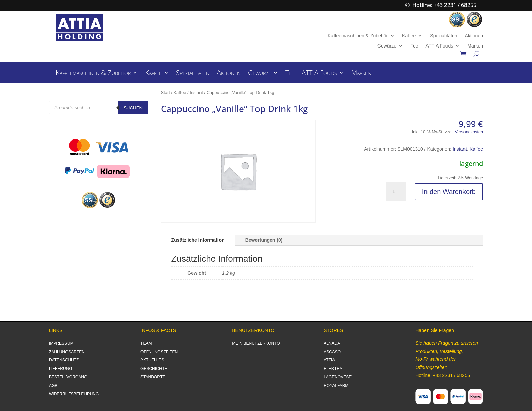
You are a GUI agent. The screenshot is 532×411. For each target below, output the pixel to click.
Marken (475, 46)
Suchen (133, 108)
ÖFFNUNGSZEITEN (159, 352)
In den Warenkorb (449, 192)
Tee (414, 46)
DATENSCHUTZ (64, 360)
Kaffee (409, 36)
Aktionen (474, 36)
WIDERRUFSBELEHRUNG (74, 394)
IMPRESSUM (61, 343)
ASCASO (332, 352)
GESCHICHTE (154, 369)
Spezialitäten (443, 36)
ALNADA (332, 343)
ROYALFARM (336, 386)
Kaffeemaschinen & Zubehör (358, 36)
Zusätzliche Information (198, 240)
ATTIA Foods (440, 46)
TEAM (146, 343)
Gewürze (387, 46)
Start (165, 92)
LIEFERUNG (61, 369)
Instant (196, 92)
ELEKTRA (333, 369)
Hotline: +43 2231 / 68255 (444, 5)
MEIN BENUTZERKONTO (256, 343)
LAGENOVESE (338, 377)
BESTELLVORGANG (68, 377)
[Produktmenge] (396, 192)
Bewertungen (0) (264, 240)
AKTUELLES (152, 360)
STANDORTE (153, 377)
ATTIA (329, 360)
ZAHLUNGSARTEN (67, 352)
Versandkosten (469, 132)
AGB (53, 386)
